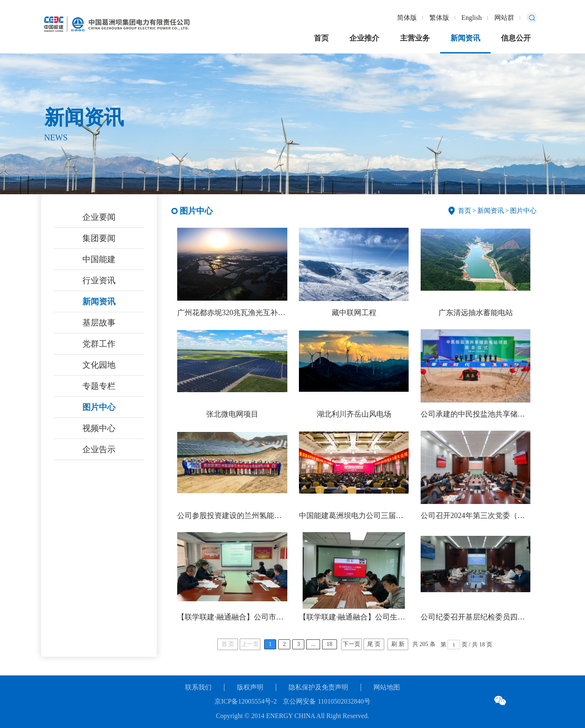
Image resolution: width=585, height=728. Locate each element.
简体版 (407, 18)
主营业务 (415, 38)
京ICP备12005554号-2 (246, 701)
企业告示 (99, 449)
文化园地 (99, 365)
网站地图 (387, 687)
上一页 (250, 644)
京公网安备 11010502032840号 (326, 701)
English (472, 18)
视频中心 (99, 428)
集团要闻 (99, 238)
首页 (321, 38)
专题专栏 (99, 386)
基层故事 (99, 323)
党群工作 (99, 344)
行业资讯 (99, 280)
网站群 (504, 18)
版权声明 (250, 687)
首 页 (228, 644)
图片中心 (99, 407)
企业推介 (364, 38)
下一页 (351, 644)
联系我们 (198, 687)
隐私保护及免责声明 (318, 687)
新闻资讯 (465, 38)
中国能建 (99, 259)
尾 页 (374, 644)
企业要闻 (99, 217)
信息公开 (516, 38)
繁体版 (439, 18)
